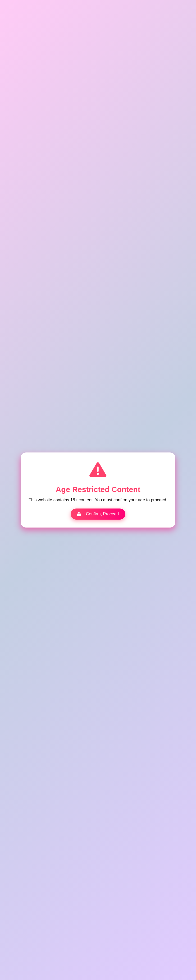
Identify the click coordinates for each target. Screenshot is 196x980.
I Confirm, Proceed (98, 514)
